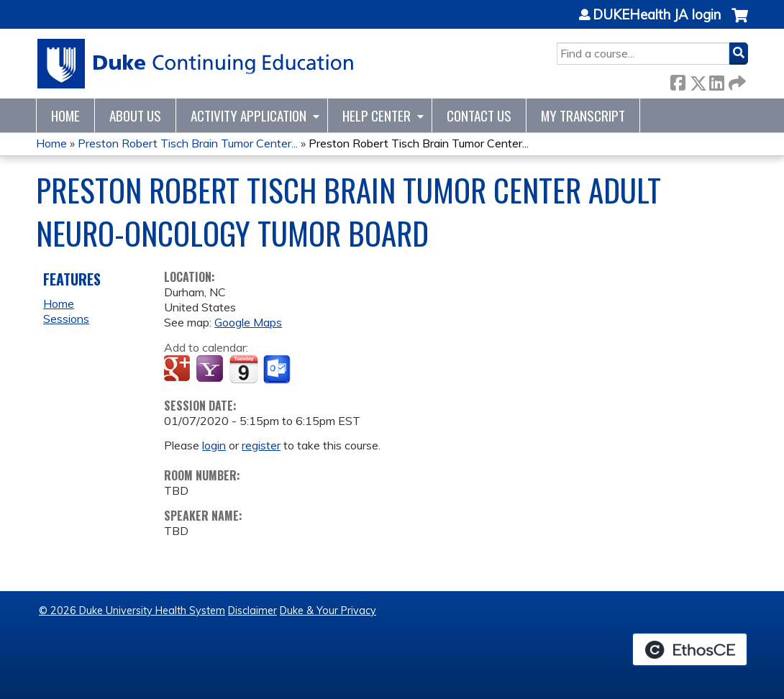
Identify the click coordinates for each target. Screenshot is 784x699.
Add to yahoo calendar (211, 370)
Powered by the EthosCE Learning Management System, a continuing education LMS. (690, 649)
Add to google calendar (179, 370)
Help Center (377, 115)
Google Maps (248, 322)
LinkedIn (716, 80)
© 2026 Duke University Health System (132, 611)
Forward (736, 80)
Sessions (66, 319)
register (261, 445)
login (214, 445)
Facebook (678, 80)
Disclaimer (252, 611)
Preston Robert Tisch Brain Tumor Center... (188, 143)
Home (65, 115)
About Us (135, 115)
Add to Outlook (278, 370)
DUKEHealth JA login (657, 15)
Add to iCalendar (243, 369)
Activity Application (249, 115)
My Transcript (583, 115)
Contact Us (479, 115)
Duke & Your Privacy (328, 611)
